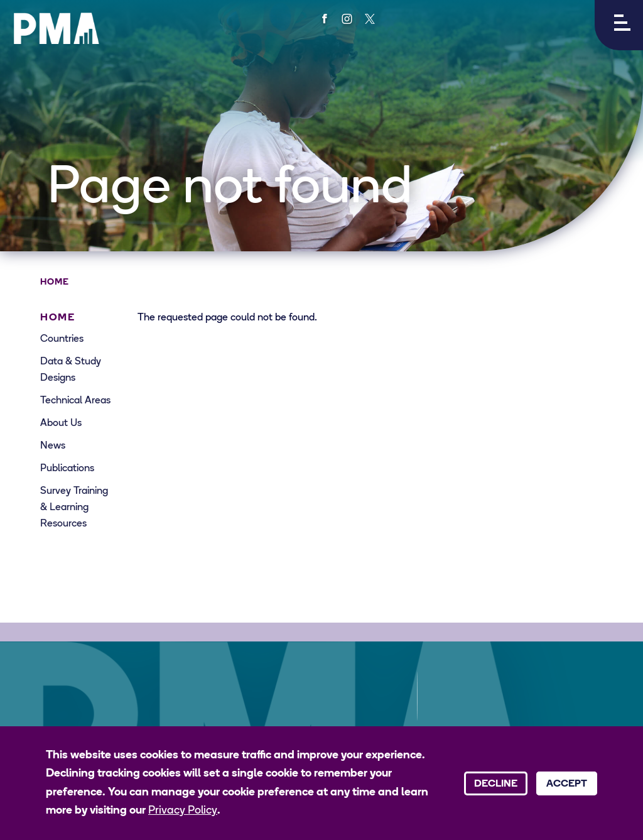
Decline (496, 784)
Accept (567, 784)
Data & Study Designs (71, 370)
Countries (62, 339)
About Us (61, 423)
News (53, 446)
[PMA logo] (57, 28)
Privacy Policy (183, 811)
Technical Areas (75, 401)
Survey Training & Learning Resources (74, 508)
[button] (619, 25)
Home (55, 282)
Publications (67, 469)
